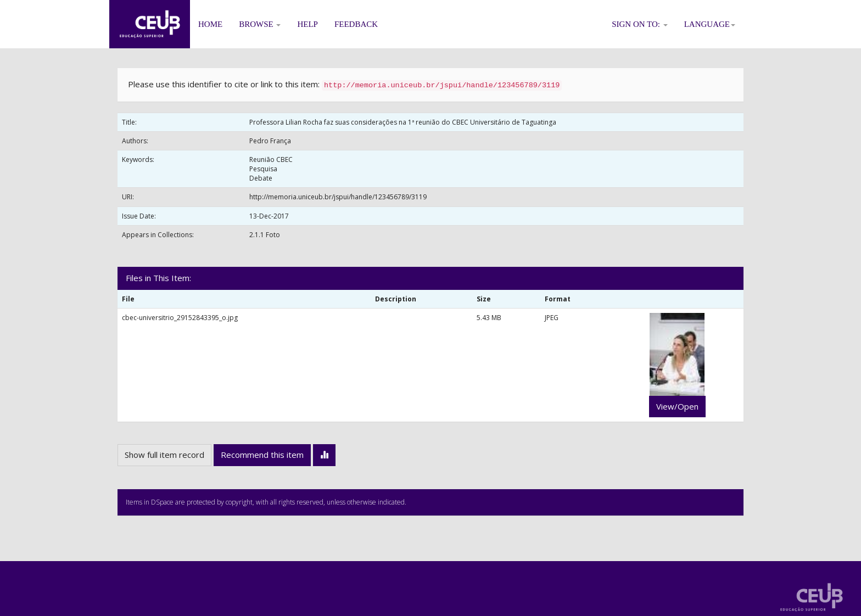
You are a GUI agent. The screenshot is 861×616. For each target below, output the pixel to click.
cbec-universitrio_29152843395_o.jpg (180, 318)
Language (710, 24)
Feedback (356, 24)
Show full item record (164, 455)
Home (210, 24)
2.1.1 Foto (265, 235)
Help (307, 24)
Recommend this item (262, 455)
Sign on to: (640, 24)
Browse (260, 24)
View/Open (677, 406)
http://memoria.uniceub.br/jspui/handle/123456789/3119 (338, 197)
